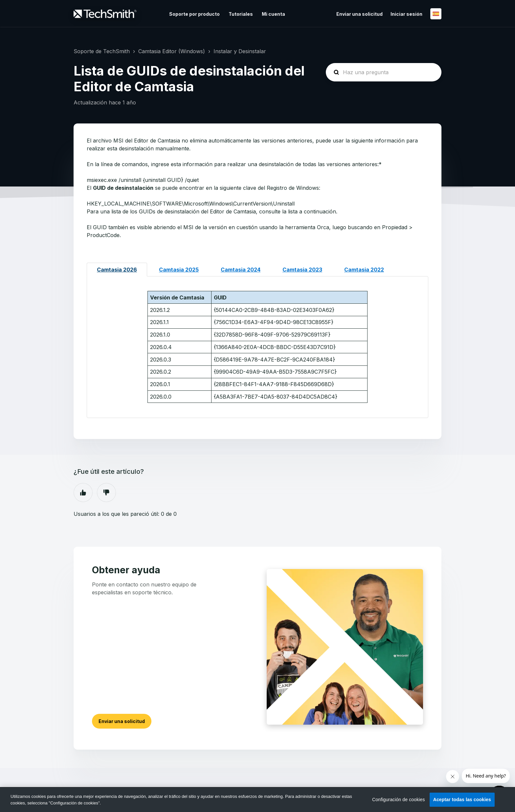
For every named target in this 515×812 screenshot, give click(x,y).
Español (436, 14)
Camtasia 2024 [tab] (241, 270)
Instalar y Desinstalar (240, 51)
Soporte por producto (194, 14)
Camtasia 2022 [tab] (364, 270)
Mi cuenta (273, 14)
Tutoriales (241, 14)
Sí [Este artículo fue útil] (83, 493)
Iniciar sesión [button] (406, 14)
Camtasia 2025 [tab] (179, 270)
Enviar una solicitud (359, 14)
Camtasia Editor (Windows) (172, 51)
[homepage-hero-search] (384, 72)
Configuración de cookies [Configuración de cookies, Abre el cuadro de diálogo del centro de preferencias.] (399, 800)
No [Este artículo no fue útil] (106, 493)
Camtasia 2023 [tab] (302, 270)
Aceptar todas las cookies (462, 800)
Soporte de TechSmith (102, 51)
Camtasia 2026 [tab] (117, 270)
